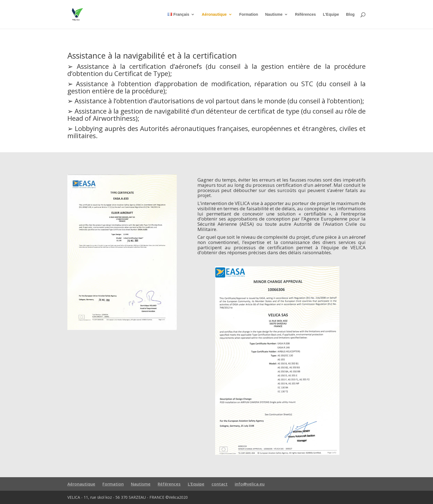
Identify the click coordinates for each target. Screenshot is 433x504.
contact (220, 484)
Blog (350, 15)
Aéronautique (214, 15)
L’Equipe (331, 15)
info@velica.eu (250, 484)
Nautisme (274, 15)
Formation (249, 15)
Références (305, 15)
